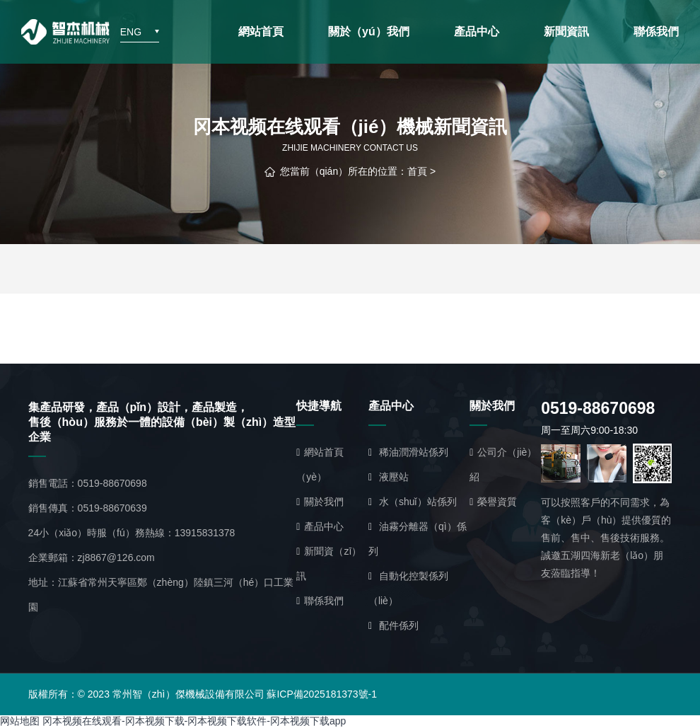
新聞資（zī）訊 (329, 564)
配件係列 (393, 625)
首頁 (417, 171)
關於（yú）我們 (369, 31)
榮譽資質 (493, 502)
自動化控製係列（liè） (408, 588)
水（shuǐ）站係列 (413, 502)
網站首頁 (261, 31)
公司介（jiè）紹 (503, 464)
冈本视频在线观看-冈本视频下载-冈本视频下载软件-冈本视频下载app (194, 721)
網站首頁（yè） (320, 464)
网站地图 (20, 721)
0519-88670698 (112, 483)
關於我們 (320, 502)
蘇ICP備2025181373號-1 (322, 694)
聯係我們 (656, 31)
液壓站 (389, 477)
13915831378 (205, 533)
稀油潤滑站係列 (408, 452)
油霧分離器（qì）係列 (418, 539)
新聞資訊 (566, 31)
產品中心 (477, 31)
